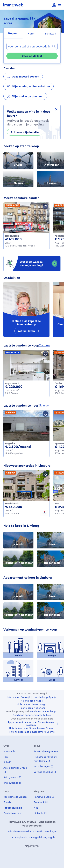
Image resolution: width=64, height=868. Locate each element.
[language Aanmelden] (54, 5)
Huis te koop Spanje (45, 697)
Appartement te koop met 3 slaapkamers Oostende (31, 724)
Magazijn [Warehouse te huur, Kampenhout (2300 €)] (10, 443)
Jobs (6, 762)
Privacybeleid (19, 837)
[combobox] (32, 46)
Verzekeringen (42, 766)
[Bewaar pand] (45, 206)
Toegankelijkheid (13, 808)
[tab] (13, 33)
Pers (6, 757)
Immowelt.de (11, 783)
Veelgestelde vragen (15, 797)
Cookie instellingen (46, 831)
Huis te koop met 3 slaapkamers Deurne (32, 732)
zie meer (45, 345)
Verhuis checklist (44, 772)
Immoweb (9, 751)
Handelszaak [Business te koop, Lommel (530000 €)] (12, 503)
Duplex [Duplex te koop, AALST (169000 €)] (58, 383)
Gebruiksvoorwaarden (19, 831)
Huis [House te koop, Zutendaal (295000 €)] (57, 503)
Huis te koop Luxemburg (31, 704)
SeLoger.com (11, 777)
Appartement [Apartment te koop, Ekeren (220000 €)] (12, 383)
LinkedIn (39, 813)
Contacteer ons (12, 813)
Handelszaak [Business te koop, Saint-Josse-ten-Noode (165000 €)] (12, 236)
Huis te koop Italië (31, 701)
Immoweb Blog (43, 797)
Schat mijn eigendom (46, 751)
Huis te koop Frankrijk (18, 697)
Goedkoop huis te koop (43, 711)
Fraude (7, 802)
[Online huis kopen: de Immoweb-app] (26, 309)
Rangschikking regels (43, 837)
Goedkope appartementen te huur (32, 715)
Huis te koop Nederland (32, 708)
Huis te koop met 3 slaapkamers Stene (31, 728)
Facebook (39, 802)
